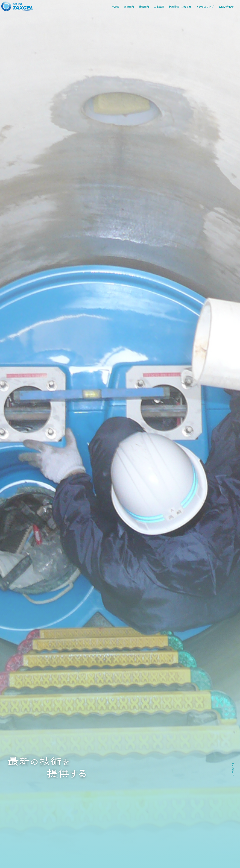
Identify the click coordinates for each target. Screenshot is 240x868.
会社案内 (129, 7)
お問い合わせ (226, 7)
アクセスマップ (205, 7)
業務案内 (144, 7)
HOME (115, 7)
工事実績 (159, 7)
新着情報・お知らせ (180, 7)
